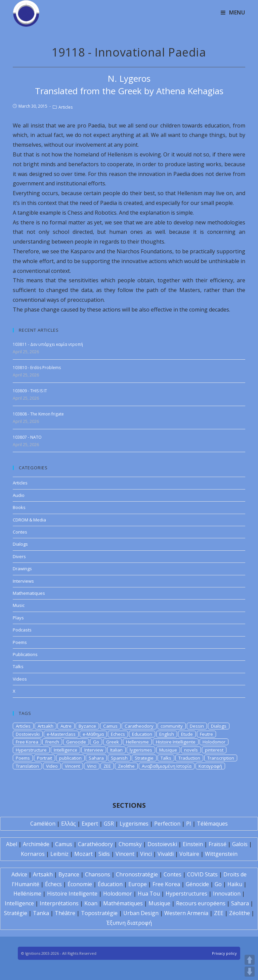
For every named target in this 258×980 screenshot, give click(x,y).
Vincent (72, 766)
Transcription (221, 758)
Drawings (22, 569)
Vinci (92, 766)
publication (70, 758)
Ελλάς (69, 824)
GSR (109, 824)
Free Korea (27, 742)
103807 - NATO (27, 437)
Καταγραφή (210, 766)
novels (191, 750)
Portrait (45, 758)
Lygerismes (134, 824)
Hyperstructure (31, 750)
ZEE (107, 766)
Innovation (227, 894)
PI (189, 824)
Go (96, 742)
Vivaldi (166, 854)
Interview (94, 750)
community (172, 726)
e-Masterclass (61, 734)
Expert (90, 824)
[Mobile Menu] (233, 12)
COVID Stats (202, 874)
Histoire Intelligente (176, 742)
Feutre (206, 734)
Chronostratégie (137, 874)
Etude (187, 734)
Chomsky (130, 844)
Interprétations (59, 903)
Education (142, 734)
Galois (240, 844)
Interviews (23, 581)
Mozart (83, 854)
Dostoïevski (162, 844)
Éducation (110, 884)
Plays (18, 618)
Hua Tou (149, 894)
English (167, 734)
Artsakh (46, 726)
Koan (91, 903)
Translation (27, 766)
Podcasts (22, 630)
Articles (66, 107)
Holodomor (214, 742)
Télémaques (212, 824)
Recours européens (201, 903)
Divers (19, 556)
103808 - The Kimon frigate (38, 414)
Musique (168, 750)
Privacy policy (224, 953)
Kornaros (33, 854)
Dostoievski (28, 734)
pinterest (214, 750)
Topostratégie (99, 913)
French (52, 742)
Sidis (104, 854)
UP (250, 960)
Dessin (197, 726)
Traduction (189, 758)
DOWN (250, 972)
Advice (19, 874)
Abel (12, 844)
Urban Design (141, 913)
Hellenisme (137, 742)
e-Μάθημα (93, 734)
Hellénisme (27, 894)
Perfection (167, 824)
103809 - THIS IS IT (30, 391)
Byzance (87, 726)
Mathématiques (123, 903)
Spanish (119, 758)
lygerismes (141, 750)
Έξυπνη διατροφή (129, 923)
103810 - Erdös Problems (37, 368)
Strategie (144, 758)
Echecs (118, 734)
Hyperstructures (186, 894)
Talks (18, 666)
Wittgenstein (221, 854)
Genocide (76, 742)
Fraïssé (218, 844)
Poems (20, 642)
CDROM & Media (29, 520)
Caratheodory (139, 726)
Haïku (235, 884)
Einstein (193, 844)
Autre (66, 726)
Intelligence (66, 750)
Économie (80, 884)
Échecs (53, 884)
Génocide (197, 884)
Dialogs (20, 544)
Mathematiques (29, 593)
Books (19, 507)
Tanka (41, 913)
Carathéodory (95, 844)
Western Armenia (186, 913)
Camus (110, 726)
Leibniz (59, 854)
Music (19, 605)
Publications (25, 654)
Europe (138, 884)
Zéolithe (240, 913)
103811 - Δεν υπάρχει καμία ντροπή (48, 344)
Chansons (98, 874)
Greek (113, 742)
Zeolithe (126, 766)
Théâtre (65, 913)
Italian (116, 750)
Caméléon (43, 824)
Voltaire (189, 854)
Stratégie (16, 913)
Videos (20, 679)
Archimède (36, 844)
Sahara (96, 758)
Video (52, 766)
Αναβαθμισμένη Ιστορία (167, 766)
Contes (20, 532)
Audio (19, 495)
